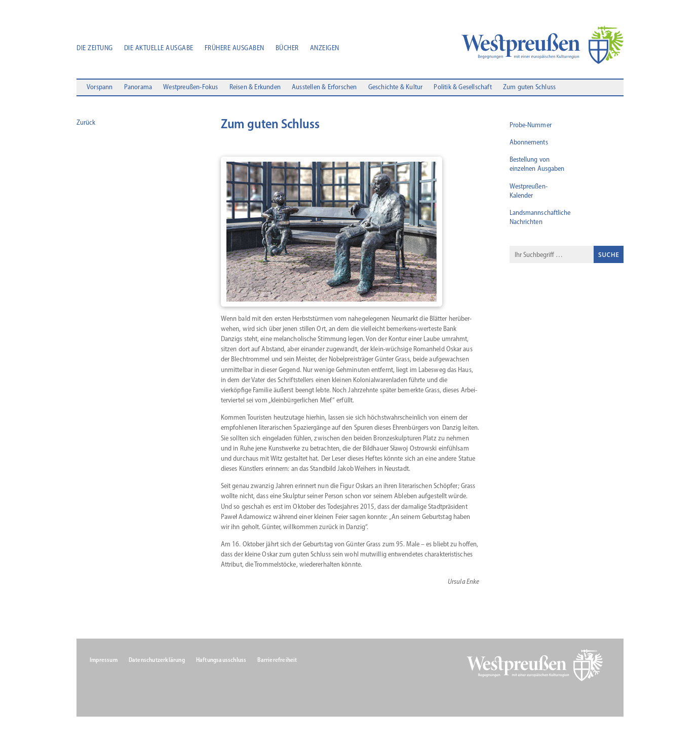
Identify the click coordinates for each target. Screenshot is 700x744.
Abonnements (529, 142)
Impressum (104, 660)
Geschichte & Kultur (396, 87)
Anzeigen (325, 48)
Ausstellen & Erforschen (324, 87)
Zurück (86, 122)
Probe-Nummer (531, 125)
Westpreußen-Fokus (190, 87)
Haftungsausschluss (221, 660)
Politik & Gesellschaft (462, 87)
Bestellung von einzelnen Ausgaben (537, 164)
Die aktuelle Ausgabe (159, 48)
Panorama (138, 87)
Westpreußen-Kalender (529, 191)
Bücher (287, 48)
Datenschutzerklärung (157, 660)
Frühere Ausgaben (235, 48)
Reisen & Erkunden (255, 87)
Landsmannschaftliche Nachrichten (540, 217)
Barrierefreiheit (277, 660)
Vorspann (100, 87)
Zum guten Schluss (529, 87)
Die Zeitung (95, 48)
